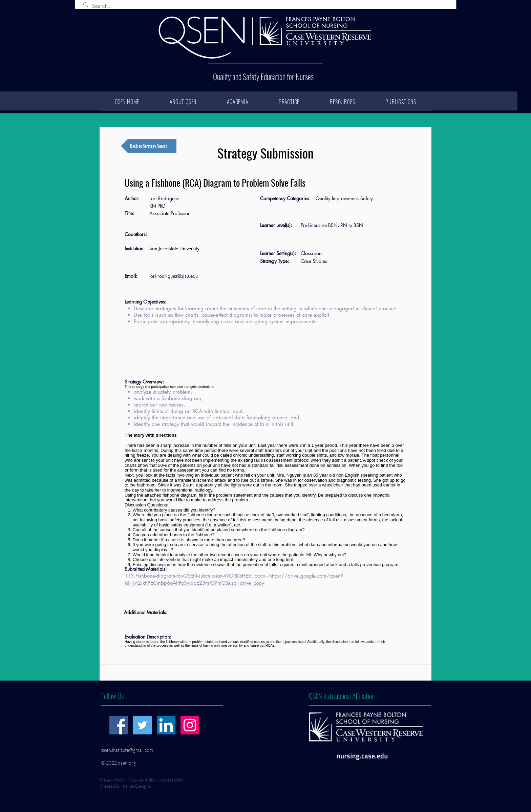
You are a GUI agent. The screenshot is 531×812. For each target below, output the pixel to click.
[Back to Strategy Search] (149, 146)
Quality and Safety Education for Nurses (263, 77)
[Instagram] (190, 725)
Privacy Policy (112, 780)
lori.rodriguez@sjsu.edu (174, 276)
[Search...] (267, 6)
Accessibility (172, 780)
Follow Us (112, 696)
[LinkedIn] (166, 725)
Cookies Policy (143, 780)
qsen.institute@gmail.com (127, 750)
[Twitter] (142, 725)
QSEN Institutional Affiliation (342, 696)
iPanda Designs (136, 786)
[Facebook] (119, 725)
